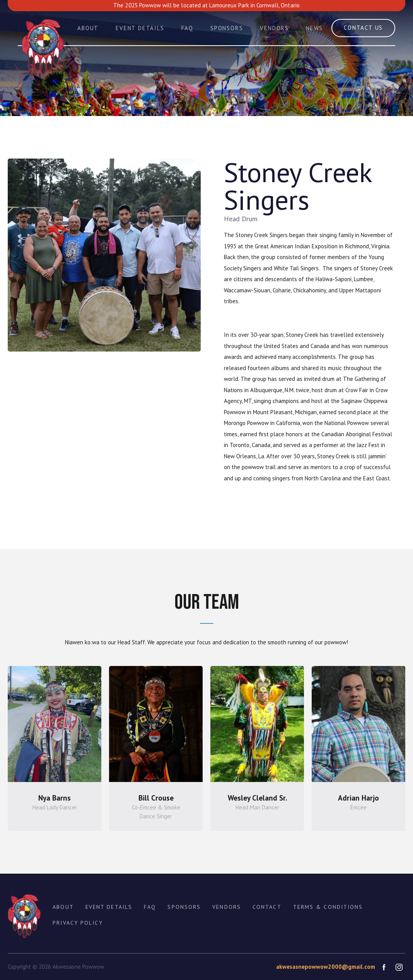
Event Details (140, 28)
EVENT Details (109, 907)
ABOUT (63, 907)
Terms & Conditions (328, 907)
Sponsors (227, 28)
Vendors (274, 28)
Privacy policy (78, 923)
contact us (363, 28)
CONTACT (267, 907)
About (88, 28)
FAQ (187, 28)
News (314, 28)
